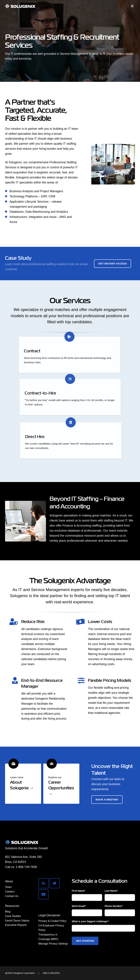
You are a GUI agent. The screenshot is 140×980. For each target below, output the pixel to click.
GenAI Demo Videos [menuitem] (17, 921)
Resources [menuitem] (12, 906)
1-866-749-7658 (26, 867)
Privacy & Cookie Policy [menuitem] (52, 921)
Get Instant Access (112, 264)
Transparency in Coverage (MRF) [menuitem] (48, 937)
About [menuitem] (9, 881)
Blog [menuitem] (8, 912)
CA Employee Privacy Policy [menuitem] (51, 928)
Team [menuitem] (8, 887)
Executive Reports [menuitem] (16, 925)
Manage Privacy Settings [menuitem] (53, 944)
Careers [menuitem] (10, 892)
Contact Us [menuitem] (12, 896)
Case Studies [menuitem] (13, 916)
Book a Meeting (107, 799)
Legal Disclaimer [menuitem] (49, 915)
